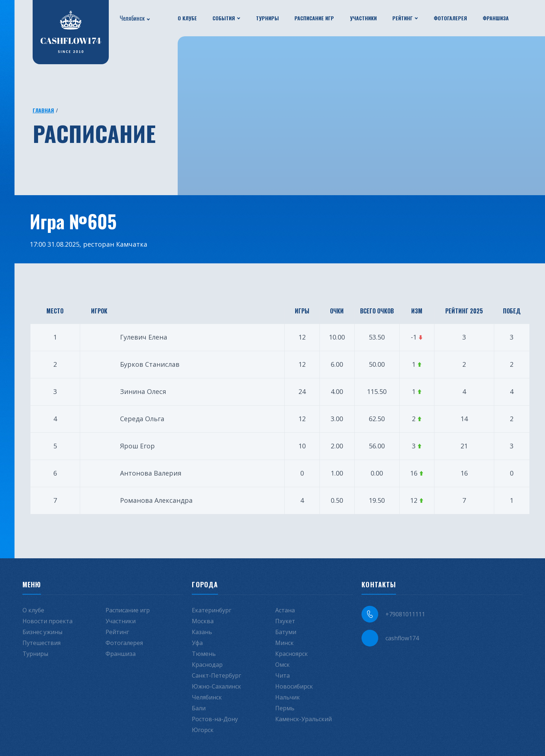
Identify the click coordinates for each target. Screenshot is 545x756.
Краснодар (207, 665)
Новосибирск (294, 686)
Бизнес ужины (42, 632)
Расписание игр (314, 18)
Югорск (203, 730)
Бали (199, 708)
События (224, 18)
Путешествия (42, 643)
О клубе (187, 18)
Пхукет (285, 621)
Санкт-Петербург (216, 675)
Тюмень (204, 654)
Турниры (267, 18)
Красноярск (292, 654)
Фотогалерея (450, 18)
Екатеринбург (212, 610)
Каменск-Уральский (304, 719)
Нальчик (288, 697)
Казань (202, 632)
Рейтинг (402, 18)
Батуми (286, 632)
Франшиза (496, 18)
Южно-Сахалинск (216, 686)
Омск (282, 665)
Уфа (197, 643)
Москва (203, 621)
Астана (285, 610)
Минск (284, 643)
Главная (43, 110)
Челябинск (132, 18)
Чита (282, 675)
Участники (363, 18)
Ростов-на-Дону (215, 719)
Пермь (285, 708)
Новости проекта (48, 621)
